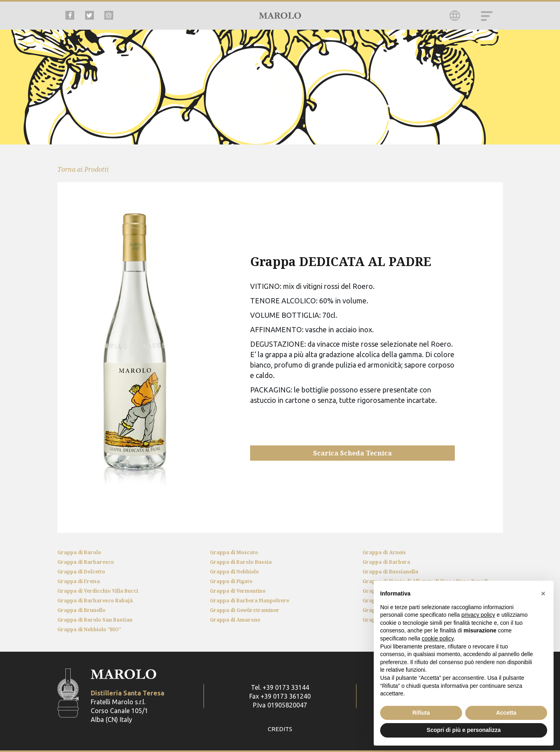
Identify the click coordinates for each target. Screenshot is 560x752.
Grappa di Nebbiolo (234, 572)
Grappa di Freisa (79, 581)
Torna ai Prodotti (83, 169)
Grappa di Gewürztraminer (245, 610)
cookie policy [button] (438, 638)
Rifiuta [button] (421, 713)
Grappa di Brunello (81, 610)
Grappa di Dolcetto (81, 572)
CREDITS (280, 729)
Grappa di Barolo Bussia (241, 562)
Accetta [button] (506, 713)
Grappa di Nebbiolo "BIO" (89, 629)
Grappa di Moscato (234, 552)
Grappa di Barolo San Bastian (95, 620)
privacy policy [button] (478, 615)
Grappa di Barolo (79, 552)
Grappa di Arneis (384, 552)
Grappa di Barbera (386, 562)
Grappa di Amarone (235, 620)
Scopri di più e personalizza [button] (464, 730)
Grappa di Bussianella (390, 572)
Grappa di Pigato (231, 581)
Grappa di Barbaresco (86, 562)
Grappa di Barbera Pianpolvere (249, 601)
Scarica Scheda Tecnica (352, 453)
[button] (543, 593)
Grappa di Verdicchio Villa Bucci (98, 591)
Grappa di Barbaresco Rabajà (95, 601)
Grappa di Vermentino (238, 591)
